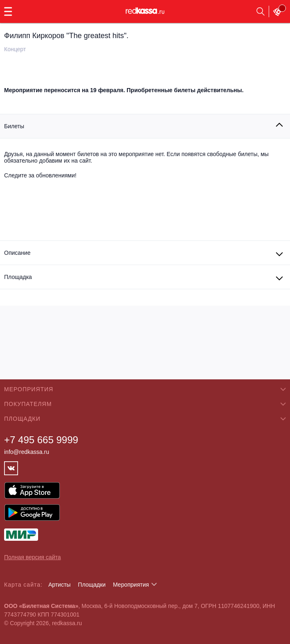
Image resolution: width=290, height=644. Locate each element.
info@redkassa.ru (27, 452)
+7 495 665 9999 (41, 440)
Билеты (14, 126)
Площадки (92, 585)
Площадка (18, 277)
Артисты (60, 585)
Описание (17, 253)
